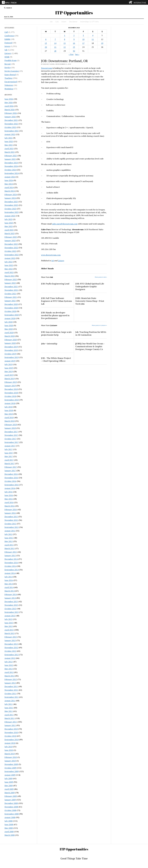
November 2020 (11, 308)
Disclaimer (73, 22)
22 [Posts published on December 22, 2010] (65, 47)
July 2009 (9, 778)
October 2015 (10, 524)
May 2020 (9, 329)
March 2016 (10, 506)
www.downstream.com (51, 255)
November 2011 (11, 690)
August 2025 (10, 134)
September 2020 (12, 315)
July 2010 (9, 747)
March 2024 (10, 191)
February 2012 (11, 679)
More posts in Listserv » (99, 325)
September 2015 (12, 527)
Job (51, 22)
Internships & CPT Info (89, 22)
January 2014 (10, 598)
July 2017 (9, 449)
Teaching (8, 78)
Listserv (8, 53)
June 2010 (9, 750)
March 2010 (10, 754)
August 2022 (10, 258)
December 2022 (11, 244)
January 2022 (10, 283)
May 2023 (9, 226)
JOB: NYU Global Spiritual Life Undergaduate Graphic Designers (90, 286)
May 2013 (9, 626)
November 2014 (11, 563)
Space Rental (10, 75)
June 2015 (9, 538)
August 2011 (10, 701)
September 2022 (12, 255)
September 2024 (12, 173)
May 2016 (9, 499)
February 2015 (11, 552)
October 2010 (10, 736)
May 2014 (9, 584)
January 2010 (10, 761)
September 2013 (12, 612)
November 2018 (11, 393)
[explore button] (131, 2)
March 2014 (10, 591)
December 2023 (11, 202)
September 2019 (12, 357)
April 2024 (9, 187)
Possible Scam (11, 60)
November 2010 (11, 732)
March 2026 (10, 110)
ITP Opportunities (74, 13)
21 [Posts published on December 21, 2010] (55, 47)
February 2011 (11, 722)
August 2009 (10, 775)
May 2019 (9, 371)
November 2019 (11, 350)
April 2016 (9, 502)
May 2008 (9, 828)
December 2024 (11, 163)
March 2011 (10, 718)
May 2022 (9, 269)
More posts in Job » (101, 277)
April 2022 (9, 272)
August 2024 (10, 177)
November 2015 (11, 520)
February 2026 (11, 113)
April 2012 (9, 672)
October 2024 (10, 170)
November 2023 (11, 205)
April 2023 (9, 230)
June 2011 (9, 708)
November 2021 (11, 290)
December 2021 (11, 287)
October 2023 (10, 209)
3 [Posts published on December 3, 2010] (83, 35)
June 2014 (9, 580)
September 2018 (12, 400)
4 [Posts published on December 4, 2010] (93, 35)
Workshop (9, 89)
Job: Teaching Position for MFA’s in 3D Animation (91, 333)
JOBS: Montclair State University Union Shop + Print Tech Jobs (90, 301)
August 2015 (10, 531)
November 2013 (11, 605)
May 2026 (9, 103)
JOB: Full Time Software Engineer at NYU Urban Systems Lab (57, 301)
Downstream (47, 68)
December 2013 (11, 602)
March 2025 (10, 152)
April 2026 (9, 106)
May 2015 (9, 541)
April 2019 (9, 375)
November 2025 (11, 124)
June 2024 (9, 180)
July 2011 (9, 704)
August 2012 (10, 658)
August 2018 (10, 403)
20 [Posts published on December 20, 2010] (46, 47)
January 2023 (10, 241)
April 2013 (9, 630)
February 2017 (11, 467)
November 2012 (11, 648)
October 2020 (10, 311)
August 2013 (10, 616)
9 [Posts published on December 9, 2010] (74, 39)
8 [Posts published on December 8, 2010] (65, 39)
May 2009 (9, 786)
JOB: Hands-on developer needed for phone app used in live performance (55, 315)
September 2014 (12, 570)
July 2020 (9, 322)
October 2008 (10, 810)
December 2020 (11, 304)
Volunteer (9, 85)
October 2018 (10, 396)
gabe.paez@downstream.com (65, 224)
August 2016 (10, 488)
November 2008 (11, 807)
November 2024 (11, 166)
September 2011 (12, 697)
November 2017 (11, 435)
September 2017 (12, 442)
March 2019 (10, 379)
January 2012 (10, 683)
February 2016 (11, 509)
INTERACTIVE (140, 3)
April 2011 (9, 715)
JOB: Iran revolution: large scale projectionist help (56, 333)
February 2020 (11, 340)
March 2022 (10, 276)
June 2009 (9, 782)
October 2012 (10, 651)
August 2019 (10, 361)
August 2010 (10, 743)
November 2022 (11, 248)
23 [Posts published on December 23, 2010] (74, 47)
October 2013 (10, 609)
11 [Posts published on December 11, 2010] (93, 39)
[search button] (8, 8)
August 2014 (10, 573)
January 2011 (10, 725)
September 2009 (12, 771)
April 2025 (9, 149)
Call (57, 22)
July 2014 (9, 577)
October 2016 (10, 481)
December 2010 (11, 729)
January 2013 (10, 640)
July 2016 (9, 492)
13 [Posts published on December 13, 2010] (46, 43)
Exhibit (7, 39)
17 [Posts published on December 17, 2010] (83, 43)
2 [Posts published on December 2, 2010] (74, 35)
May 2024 (9, 184)
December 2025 (11, 120)
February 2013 (11, 637)
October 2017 (10, 439)
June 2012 (9, 665)
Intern (64, 22)
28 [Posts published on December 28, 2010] (55, 51)
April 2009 (9, 789)
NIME (7, 57)
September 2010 (12, 740)
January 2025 (10, 159)
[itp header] (74, 2)
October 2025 (10, 127)
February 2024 (11, 195)
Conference (9, 36)
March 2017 (10, 463)
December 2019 (11, 347)
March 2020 (10, 336)
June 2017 (9, 453)
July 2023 (9, 219)
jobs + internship (49, 344)
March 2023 (10, 233)
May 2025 (9, 145)
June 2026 (9, 99)
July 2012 (9, 662)
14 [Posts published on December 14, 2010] (55, 43)
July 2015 (9, 534)
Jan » (77, 54)
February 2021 (11, 297)
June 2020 (9, 325)
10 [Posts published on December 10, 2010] (83, 39)
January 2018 (10, 428)
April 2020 (9, 333)
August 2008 (10, 817)
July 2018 (9, 407)
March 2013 (10, 633)
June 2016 (9, 495)
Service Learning (12, 71)
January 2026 (10, 117)
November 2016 (11, 478)
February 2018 (11, 425)
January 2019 (10, 386)
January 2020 (10, 343)
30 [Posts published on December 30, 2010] (74, 51)
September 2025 (12, 131)
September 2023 (12, 212)
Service (8, 67)
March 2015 (10, 548)
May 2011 (9, 711)
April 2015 (9, 545)
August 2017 (10, 446)
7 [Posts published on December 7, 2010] (55, 39)
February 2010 (11, 757)
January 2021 (10, 301)
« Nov (71, 54)
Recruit (8, 64)
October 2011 (10, 694)
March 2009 (10, 793)
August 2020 (10, 318)
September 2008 (12, 814)
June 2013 (9, 623)
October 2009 (10, 768)
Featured (8, 43)
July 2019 (9, 364)
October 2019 (10, 354)
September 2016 (12, 485)
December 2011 (11, 686)
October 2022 (10, 251)
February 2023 (11, 237)
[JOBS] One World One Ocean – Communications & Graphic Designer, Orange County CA (90, 346)
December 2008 (11, 803)
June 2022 (9, 265)
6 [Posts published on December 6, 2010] (46, 39)
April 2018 (9, 417)
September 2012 (12, 655)
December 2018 (11, 389)
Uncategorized (11, 82)
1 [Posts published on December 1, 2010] (65, 35)
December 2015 (11, 517)
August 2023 (10, 216)
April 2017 (9, 460)
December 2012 (11, 644)
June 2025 (9, 141)
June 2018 (9, 410)
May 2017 (9, 456)
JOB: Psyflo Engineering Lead (55, 284)
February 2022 (11, 279)
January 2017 (10, 471)
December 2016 (11, 474)
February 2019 (11, 382)
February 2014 (11, 594)
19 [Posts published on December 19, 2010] (102, 43)
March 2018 (10, 421)
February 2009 (11, 796)
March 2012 (10, 676)
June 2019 (9, 368)
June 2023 (9, 223)
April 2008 (9, 832)
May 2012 (9, 669)
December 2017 (11, 432)
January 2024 (10, 198)
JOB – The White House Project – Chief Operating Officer (56, 359)
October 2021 (10, 294)
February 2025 (11, 156)
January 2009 (10, 800)
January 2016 (10, 513)
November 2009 (11, 764)
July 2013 (9, 619)
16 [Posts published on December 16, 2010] (74, 43)
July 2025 (9, 138)
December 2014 (11, 559)
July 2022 (9, 262)
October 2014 (10, 566)
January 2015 (10, 556)
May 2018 (9, 414)
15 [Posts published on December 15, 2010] (65, 43)
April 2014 (9, 587)
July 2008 (9, 821)
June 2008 (9, 824)
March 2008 (10, 835)
